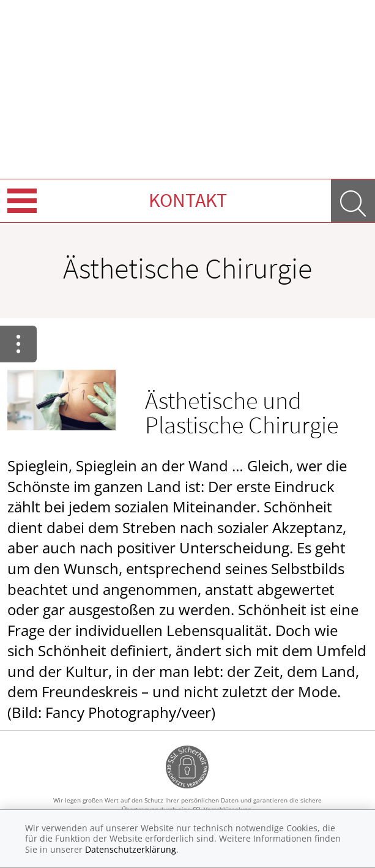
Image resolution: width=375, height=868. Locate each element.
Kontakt (188, 200)
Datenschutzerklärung (131, 849)
